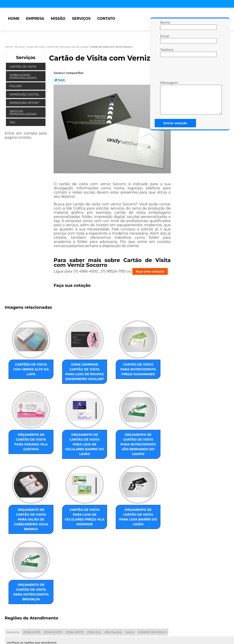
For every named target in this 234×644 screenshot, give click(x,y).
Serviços (81, 19)
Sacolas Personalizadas (23, 112)
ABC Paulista (113, 576)
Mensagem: (165, 98)
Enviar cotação (175, 123)
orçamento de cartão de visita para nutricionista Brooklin (71, 533)
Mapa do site (89, 616)
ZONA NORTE (53, 576)
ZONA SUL (94, 576)
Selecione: (13, 576)
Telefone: (165, 52)
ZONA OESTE (75, 576)
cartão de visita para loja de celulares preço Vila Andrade (161, 454)
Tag (13, 122)
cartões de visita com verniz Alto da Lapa (27, 371)
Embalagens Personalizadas (23, 76)
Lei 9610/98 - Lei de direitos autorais (66, 601)
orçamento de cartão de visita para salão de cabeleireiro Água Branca (116, 454)
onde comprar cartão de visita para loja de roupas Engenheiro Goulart (71, 376)
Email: (165, 39)
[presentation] (188, 70)
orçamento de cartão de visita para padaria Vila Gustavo (161, 371)
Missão (58, 19)
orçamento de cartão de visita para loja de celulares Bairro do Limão (27, 454)
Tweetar (60, 80)
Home (14, 19)
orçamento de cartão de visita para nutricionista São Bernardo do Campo (71, 456)
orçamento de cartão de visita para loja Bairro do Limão (27, 531)
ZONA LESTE (32, 576)
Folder (16, 86)
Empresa (35, 19)
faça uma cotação (150, 271)
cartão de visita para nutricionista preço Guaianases (116, 374)
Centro (130, 576)
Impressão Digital (25, 94)
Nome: (165, 25)
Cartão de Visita (23, 66)
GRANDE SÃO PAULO (152, 576)
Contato (106, 19)
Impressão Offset (25, 103)
